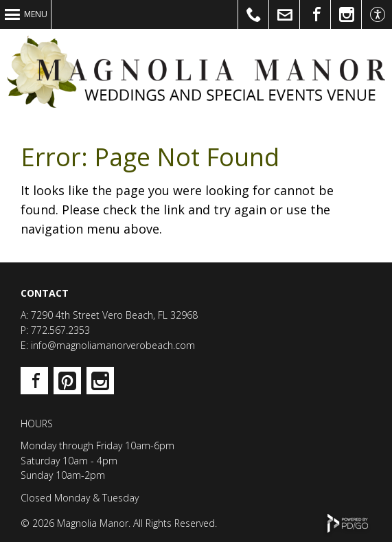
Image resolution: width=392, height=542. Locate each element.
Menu (36, 14)
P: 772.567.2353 (55, 330)
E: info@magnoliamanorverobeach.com (108, 345)
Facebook (34, 381)
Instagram (100, 381)
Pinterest (67, 381)
